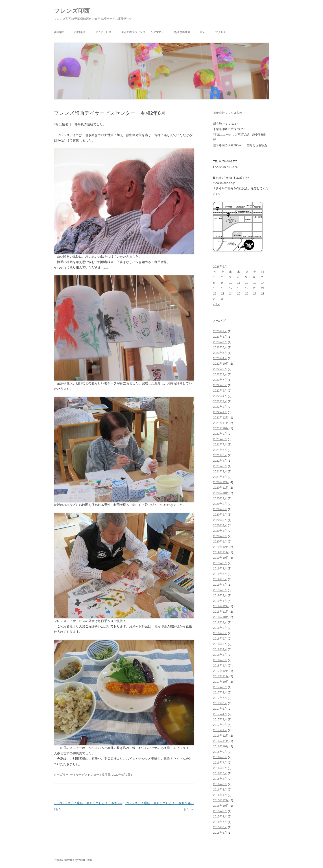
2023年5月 (220, 353)
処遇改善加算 (182, 32)
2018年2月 (220, 660)
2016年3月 (220, 784)
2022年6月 (220, 385)
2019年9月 (220, 563)
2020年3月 (220, 531)
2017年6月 (220, 703)
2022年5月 (220, 391)
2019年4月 (220, 585)
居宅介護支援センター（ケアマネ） (143, 32)
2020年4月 (220, 525)
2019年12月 (221, 547)
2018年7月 (220, 633)
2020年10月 (221, 493)
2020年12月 (221, 482)
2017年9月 (220, 687)
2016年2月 (220, 789)
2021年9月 (220, 434)
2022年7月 (220, 380)
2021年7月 (220, 444)
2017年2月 (220, 725)
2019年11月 (221, 552)
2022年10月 (221, 364)
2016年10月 (221, 746)
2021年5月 (220, 455)
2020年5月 (220, 520)
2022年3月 (220, 401)
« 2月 (217, 304)
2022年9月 (220, 369)
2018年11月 (221, 612)
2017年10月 (221, 682)
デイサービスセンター (85, 775)
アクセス (220, 32)
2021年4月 (220, 461)
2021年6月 (220, 450)
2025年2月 (220, 331)
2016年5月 (220, 773)
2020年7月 (220, 509)
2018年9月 (220, 622)
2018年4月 (220, 649)
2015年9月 (220, 811)
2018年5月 (220, 644)
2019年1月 (220, 601)
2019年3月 (220, 590)
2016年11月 (221, 741)
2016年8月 (220, 757)
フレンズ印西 (72, 11)
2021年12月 (221, 417)
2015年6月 (220, 827)
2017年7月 (220, 698)
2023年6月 (220, 347)
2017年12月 (221, 671)
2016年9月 (220, 752)
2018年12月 (221, 606)
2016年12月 (221, 736)
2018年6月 (220, 639)
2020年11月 (221, 488)
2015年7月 (220, 822)
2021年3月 (220, 466)
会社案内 (59, 32)
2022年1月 (220, 412)
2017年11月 (221, 676)
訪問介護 (80, 32)
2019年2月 (220, 595)
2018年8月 (220, 628)
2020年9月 (220, 498)
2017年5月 (220, 709)
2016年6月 (220, 768)
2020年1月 (220, 541)
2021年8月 (220, 439)
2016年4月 (220, 779)
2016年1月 (220, 795)
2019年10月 (221, 558)
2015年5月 (220, 833)
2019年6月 (220, 574)
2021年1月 (220, 477)
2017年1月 (220, 730)
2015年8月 (220, 816)
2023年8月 (220, 337)
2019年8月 (220, 568)
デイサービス (103, 32)
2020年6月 (220, 515)
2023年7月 (220, 342)
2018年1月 (220, 665)
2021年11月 (221, 423)
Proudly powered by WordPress (73, 860)
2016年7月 (220, 763)
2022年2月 (220, 407)
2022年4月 (220, 396)
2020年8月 (220, 504)
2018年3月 (220, 655)
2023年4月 (220, 358)
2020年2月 (220, 536)
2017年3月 (220, 719)
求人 (203, 32)
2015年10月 (221, 806)
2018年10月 (221, 617)
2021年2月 (220, 471)
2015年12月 (221, 800)
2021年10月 (221, 428)
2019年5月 (220, 579)
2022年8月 (220, 374)
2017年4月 (220, 714)
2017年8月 (220, 692)
